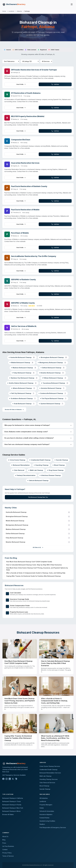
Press (4, 843)
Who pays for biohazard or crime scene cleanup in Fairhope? (27, 425)
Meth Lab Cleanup (36, 470)
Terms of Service (8, 856)
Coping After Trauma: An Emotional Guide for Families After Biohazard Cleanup (33, 576)
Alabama (19, 11)
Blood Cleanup (59, 465)
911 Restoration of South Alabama (26, 93)
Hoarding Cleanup (41, 465)
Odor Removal (18, 470)
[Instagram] (7, 779)
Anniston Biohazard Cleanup (52, 388)
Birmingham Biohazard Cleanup (53, 357)
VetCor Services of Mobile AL (24, 326)
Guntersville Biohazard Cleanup (52, 393)
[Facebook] (3, 779)
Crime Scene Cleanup (17, 460)
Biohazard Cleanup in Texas (12, 801)
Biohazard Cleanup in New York (13, 808)
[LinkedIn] (10, 779)
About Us (5, 836)
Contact (5, 849)
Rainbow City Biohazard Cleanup (24, 378)
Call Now (55, 84)
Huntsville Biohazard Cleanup (22, 357)
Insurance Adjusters (46, 814)
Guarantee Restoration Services (25, 163)
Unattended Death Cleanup (40, 460)
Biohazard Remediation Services (50, 773)
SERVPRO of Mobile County (23, 303)
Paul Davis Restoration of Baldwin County (29, 186)
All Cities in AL (38, 547)
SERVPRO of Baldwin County (23, 280)
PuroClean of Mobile (20, 233)
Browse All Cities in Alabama (14, 410)
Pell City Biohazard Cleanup (22, 393)
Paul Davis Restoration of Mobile (25, 210)
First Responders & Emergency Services (53, 827)
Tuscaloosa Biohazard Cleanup (55, 383)
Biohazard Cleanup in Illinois (11, 811)
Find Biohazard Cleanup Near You (38, 497)
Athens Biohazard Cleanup (23, 388)
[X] (13, 779)
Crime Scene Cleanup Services (50, 766)
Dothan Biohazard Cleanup (53, 368)
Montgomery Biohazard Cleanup (52, 363)
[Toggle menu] (72, 4)
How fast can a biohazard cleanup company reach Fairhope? (27, 444)
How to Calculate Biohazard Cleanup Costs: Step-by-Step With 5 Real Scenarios (34, 565)
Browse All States (8, 814)
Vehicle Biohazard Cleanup (38, 480)
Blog (4, 840)
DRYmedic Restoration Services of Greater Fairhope (34, 70)
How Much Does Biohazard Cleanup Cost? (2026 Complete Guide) (29, 562)
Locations (11, 11)
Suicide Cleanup (61, 460)
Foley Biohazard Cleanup (23, 373)
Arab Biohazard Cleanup (24, 404)
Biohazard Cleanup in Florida (12, 805)
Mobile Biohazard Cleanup (22, 363)
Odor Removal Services (47, 783)
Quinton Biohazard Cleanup (51, 404)
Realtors (42, 824)
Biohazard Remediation (21, 465)
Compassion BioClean (21, 140)
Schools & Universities (47, 811)
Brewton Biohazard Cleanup (52, 373)
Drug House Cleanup (55, 470)
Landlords (43, 801)
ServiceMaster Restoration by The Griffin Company (34, 256)
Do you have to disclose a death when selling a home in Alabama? (29, 438)
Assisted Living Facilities (47, 821)
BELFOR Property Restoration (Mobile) (28, 116)
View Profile (21, 84)
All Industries (44, 798)
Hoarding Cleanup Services (49, 779)
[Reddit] (16, 779)
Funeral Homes (44, 818)
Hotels (42, 808)
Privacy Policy (7, 853)
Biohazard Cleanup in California (13, 798)
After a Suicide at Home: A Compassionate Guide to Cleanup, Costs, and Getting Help (36, 573)
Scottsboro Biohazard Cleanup (23, 398)
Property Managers (46, 805)
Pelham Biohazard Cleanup (54, 378)
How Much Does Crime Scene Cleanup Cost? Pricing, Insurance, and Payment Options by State (37, 569)
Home (4, 11)
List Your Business (8, 846)
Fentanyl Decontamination (25, 475)
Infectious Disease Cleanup (50, 475)
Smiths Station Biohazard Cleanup (22, 383)
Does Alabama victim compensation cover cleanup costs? (26, 432)
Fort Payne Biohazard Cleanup (53, 398)
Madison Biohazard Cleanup (24, 368)
